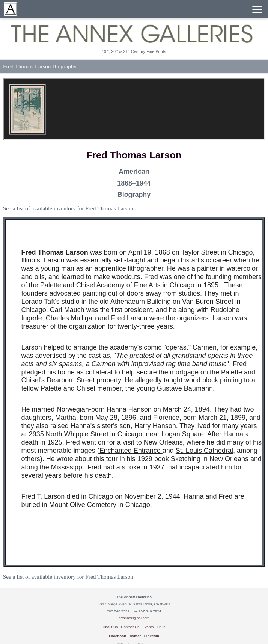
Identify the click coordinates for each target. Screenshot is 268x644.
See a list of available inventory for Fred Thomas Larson (68, 208)
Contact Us (130, 627)
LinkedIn (152, 636)
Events (148, 627)
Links (161, 627)
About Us (110, 627)
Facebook (117, 636)
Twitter (135, 636)
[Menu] (257, 9)
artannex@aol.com (134, 618)
